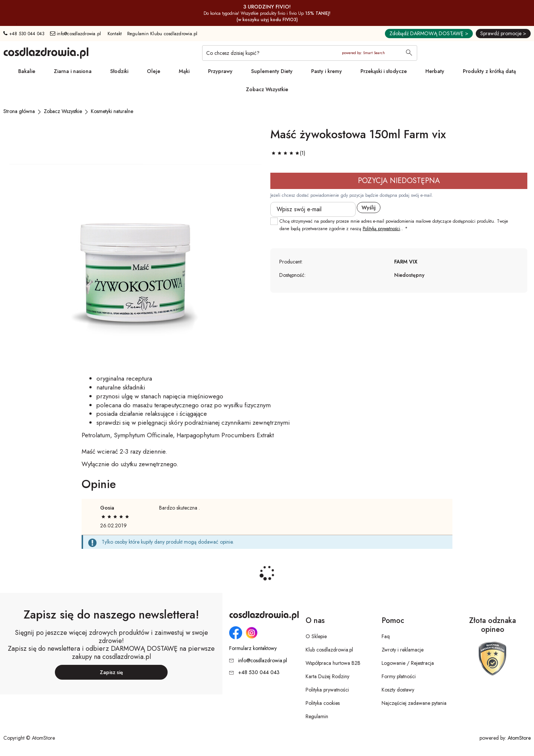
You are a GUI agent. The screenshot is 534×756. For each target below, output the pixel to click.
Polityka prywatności (327, 690)
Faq (386, 636)
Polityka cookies (323, 703)
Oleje (154, 71)
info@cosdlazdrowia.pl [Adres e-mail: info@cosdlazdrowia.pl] (76, 34)
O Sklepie (316, 636)
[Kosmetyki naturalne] (112, 111)
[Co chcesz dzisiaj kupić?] (310, 53)
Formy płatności (399, 676)
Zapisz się (111, 672)
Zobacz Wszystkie (267, 89)
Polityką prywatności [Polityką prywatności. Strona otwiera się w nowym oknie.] (381, 229)
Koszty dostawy (398, 690)
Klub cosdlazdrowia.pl (329, 650)
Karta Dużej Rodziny (327, 676)
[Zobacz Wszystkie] (63, 111)
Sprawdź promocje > (503, 33)
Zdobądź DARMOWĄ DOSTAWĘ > (429, 33)
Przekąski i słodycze (384, 71)
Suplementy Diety (272, 71)
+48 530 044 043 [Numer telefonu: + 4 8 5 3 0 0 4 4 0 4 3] (24, 34)
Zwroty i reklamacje (403, 650)
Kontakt (115, 34)
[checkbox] (274, 221)
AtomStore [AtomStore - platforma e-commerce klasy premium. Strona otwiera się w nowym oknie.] (519, 738)
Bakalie (27, 71)
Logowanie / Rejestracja (408, 663)
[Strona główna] (19, 111)
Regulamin (317, 716)
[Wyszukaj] (409, 53)
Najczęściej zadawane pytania (414, 703)
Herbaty (435, 71)
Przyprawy (220, 71)
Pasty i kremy (327, 71)
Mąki (184, 71)
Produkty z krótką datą (489, 71)
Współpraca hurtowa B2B (333, 663)
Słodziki (119, 71)
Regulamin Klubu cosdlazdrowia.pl (162, 34)
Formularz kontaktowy (253, 648)
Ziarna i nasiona (73, 71)
